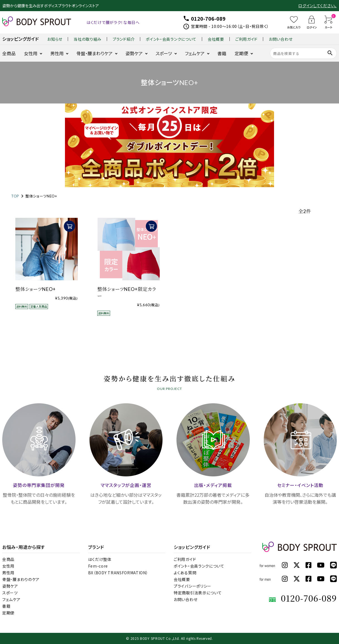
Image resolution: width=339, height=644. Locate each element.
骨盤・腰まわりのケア (21, 579)
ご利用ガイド (246, 39)
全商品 (9, 53)
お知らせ (55, 39)
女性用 (31, 53)
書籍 (222, 53)
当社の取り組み (88, 39)
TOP (15, 196)
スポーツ (164, 53)
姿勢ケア (134, 53)
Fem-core (98, 566)
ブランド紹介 (124, 39)
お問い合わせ (281, 39)
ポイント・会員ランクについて (171, 39)
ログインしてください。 (318, 6)
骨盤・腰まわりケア (95, 53)
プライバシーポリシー (192, 586)
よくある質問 (185, 573)
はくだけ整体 (100, 559)
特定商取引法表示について (198, 593)
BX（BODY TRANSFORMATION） (118, 573)
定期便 (241, 53)
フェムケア (195, 53)
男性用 (57, 53)
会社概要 (216, 39)
